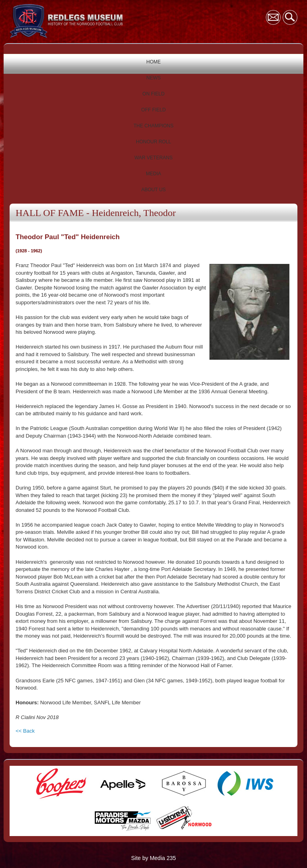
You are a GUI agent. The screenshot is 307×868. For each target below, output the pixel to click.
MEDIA (153, 174)
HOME (153, 62)
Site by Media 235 (153, 858)
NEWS (153, 78)
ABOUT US (153, 190)
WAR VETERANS (153, 158)
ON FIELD (153, 94)
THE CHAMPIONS (153, 126)
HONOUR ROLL (153, 142)
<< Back (25, 731)
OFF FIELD (153, 110)
